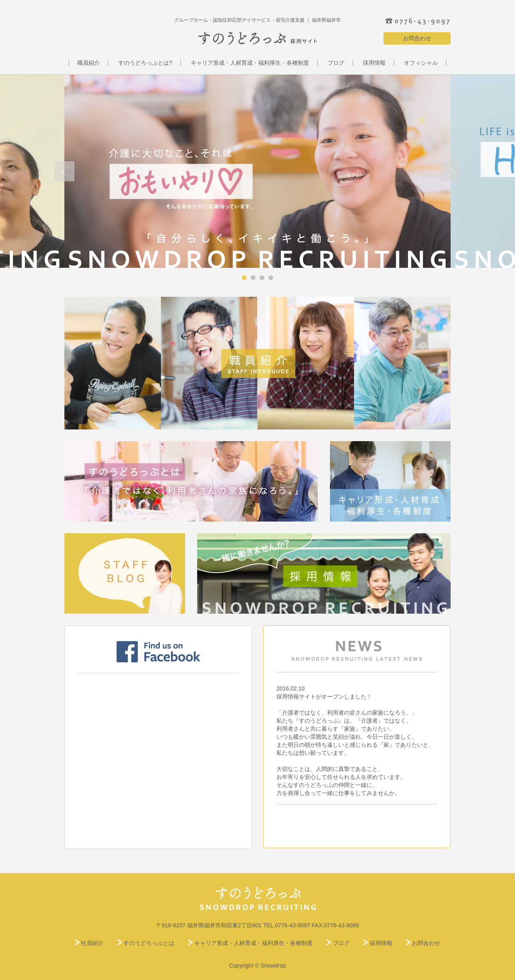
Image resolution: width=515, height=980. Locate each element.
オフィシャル (421, 63)
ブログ (336, 63)
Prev (64, 171)
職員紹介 (89, 63)
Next (451, 171)
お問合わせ (417, 38)
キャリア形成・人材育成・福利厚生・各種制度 (250, 63)
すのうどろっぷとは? (145, 63)
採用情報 (374, 63)
